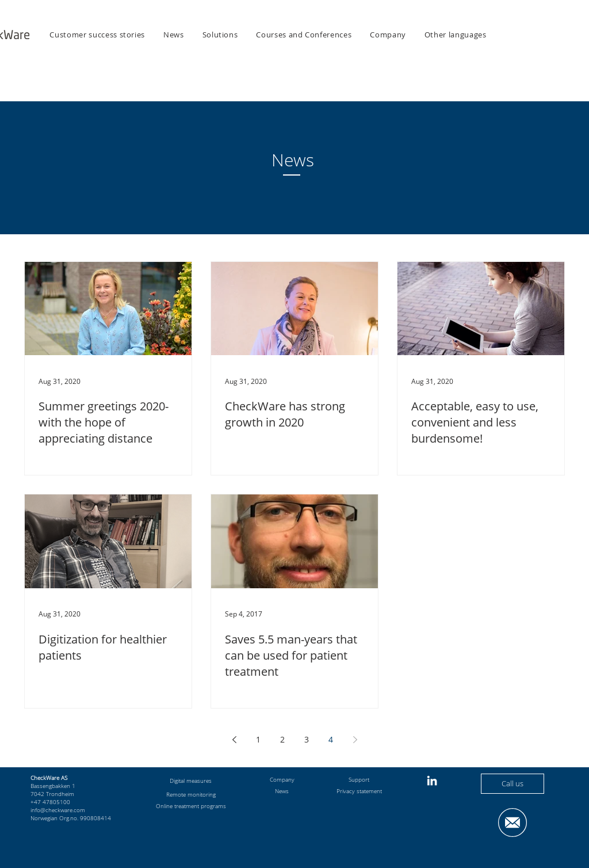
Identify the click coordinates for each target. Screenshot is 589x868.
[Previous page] (234, 740)
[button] (220, 35)
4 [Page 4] (331, 739)
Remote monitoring (191, 794)
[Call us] (512, 784)
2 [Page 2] (282, 739)
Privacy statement (359, 791)
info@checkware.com (58, 810)
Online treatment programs (191, 806)
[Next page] (355, 740)
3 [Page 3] (307, 739)
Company (282, 779)
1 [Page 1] (258, 739)
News (282, 791)
